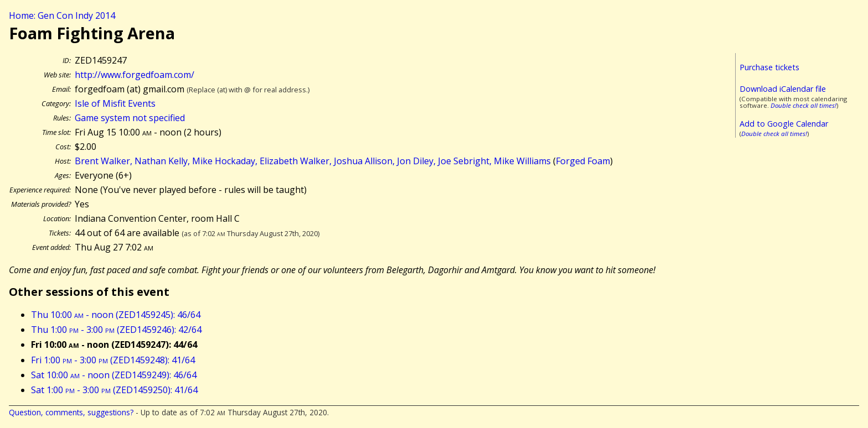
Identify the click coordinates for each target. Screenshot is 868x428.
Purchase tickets (769, 67)
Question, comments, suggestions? (71, 412)
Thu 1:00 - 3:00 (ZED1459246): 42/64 (116, 330)
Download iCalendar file (783, 89)
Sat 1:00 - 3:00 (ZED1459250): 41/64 (114, 390)
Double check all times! (804, 105)
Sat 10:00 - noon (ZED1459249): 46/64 (114, 375)
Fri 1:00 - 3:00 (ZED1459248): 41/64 (113, 360)
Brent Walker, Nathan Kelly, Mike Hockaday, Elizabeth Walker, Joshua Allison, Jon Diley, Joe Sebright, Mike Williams (313, 161)
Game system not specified (130, 118)
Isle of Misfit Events (115, 103)
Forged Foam (583, 161)
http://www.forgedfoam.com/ (135, 75)
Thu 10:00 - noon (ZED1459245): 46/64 (116, 315)
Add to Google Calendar (784, 124)
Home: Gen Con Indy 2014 (62, 15)
